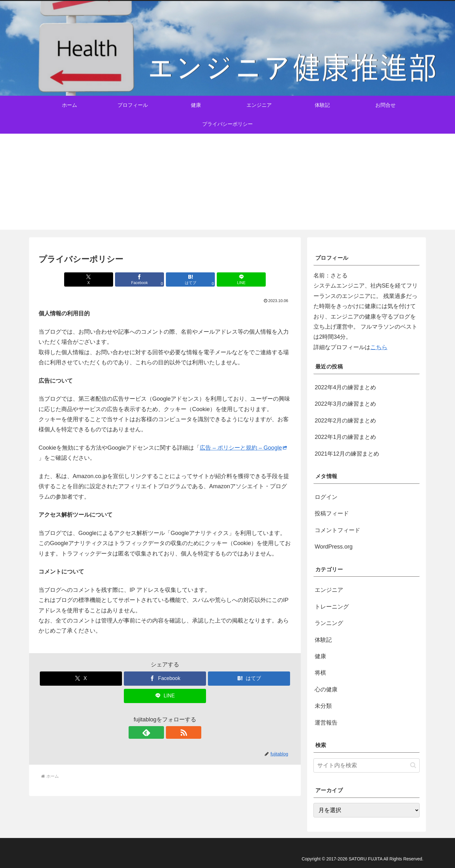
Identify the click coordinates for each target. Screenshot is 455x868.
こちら (379, 347)
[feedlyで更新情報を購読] (158, 732)
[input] (367, 765)
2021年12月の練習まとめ (347, 454)
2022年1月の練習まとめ (345, 437)
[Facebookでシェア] (144, 279)
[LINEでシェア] (229, 279)
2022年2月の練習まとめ (345, 421)
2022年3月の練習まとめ (345, 404)
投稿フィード (332, 513)
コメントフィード (337, 530)
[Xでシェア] (101, 279)
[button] (413, 765)
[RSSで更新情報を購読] (172, 732)
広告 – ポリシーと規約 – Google (243, 448)
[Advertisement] (227, 185)
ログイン (326, 497)
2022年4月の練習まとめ (345, 387)
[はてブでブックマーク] (186, 279)
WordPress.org (334, 547)
